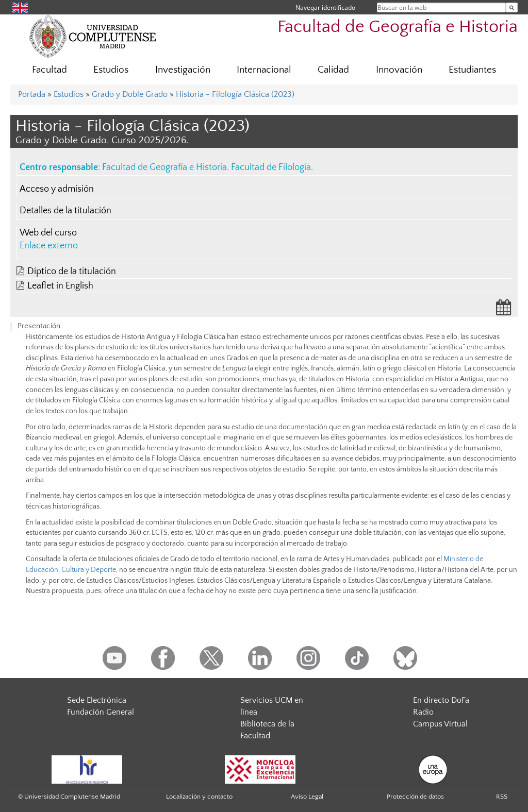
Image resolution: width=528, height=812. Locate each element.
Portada (32, 94)
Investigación (183, 70)
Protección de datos (415, 797)
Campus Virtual (440, 724)
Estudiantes (472, 70)
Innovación (399, 70)
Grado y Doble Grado (130, 94)
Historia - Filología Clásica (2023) (235, 94)
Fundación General (101, 712)
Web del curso (48, 233)
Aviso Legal (307, 797)
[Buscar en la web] (512, 7)
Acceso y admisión (57, 189)
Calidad (333, 70)
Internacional (264, 70)
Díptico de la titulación (72, 272)
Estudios (111, 70)
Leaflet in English (60, 286)
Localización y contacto (199, 797)
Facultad (49, 70)
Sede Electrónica (97, 700)
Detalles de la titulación (65, 211)
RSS (502, 797)
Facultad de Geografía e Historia (398, 27)
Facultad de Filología (271, 167)
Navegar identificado (325, 7)
